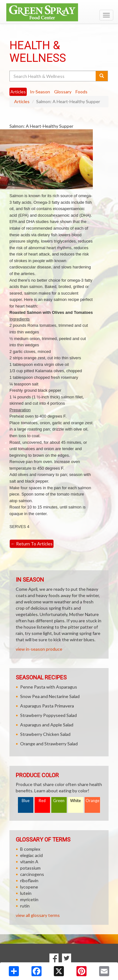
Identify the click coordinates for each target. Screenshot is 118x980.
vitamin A (29, 862)
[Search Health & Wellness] (53, 76)
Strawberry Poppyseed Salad (48, 715)
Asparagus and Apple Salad (47, 725)
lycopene (29, 887)
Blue (26, 801)
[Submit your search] (102, 76)
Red (42, 801)
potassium (30, 868)
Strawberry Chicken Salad (45, 734)
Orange (93, 801)
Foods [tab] (81, 92)
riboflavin (29, 880)
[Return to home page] (59, 12)
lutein (26, 893)
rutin (25, 906)
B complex (30, 849)
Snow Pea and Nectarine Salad (50, 696)
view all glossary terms (38, 915)
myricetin (29, 899)
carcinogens (32, 874)
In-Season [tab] (40, 92)
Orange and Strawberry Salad (49, 744)
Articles (22, 101)
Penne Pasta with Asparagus (49, 687)
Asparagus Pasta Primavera (47, 706)
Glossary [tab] (63, 92)
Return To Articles (32, 544)
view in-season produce (39, 649)
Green (59, 801)
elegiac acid (31, 855)
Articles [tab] (18, 92)
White (76, 801)
